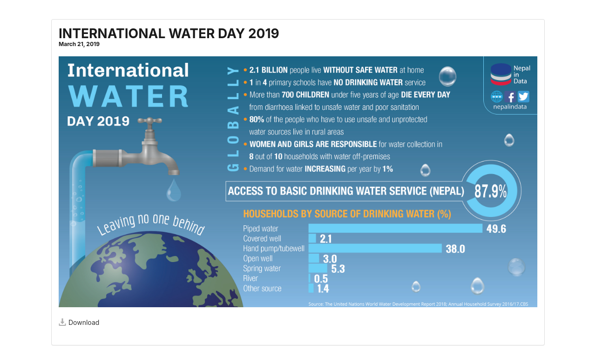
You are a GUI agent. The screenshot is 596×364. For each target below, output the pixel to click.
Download (79, 322)
